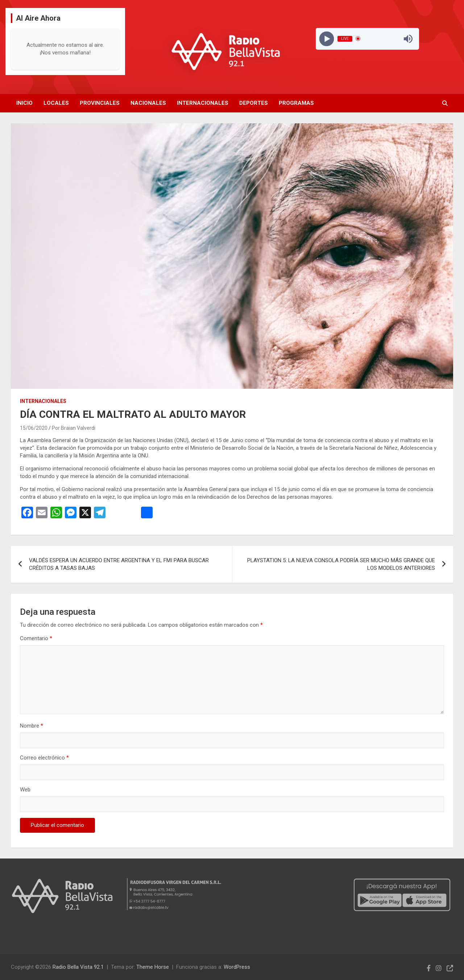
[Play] (326, 39)
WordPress (237, 967)
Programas (296, 103)
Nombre (32, 726)
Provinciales (100, 103)
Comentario (36, 638)
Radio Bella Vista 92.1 (78, 967)
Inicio (24, 103)
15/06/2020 (34, 428)
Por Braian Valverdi (74, 428)
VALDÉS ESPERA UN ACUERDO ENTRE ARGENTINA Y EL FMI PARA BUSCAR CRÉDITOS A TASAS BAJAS (119, 564)
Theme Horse (153, 967)
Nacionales (148, 103)
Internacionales (203, 103)
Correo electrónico (44, 758)
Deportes (254, 103)
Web (25, 790)
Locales (56, 103)
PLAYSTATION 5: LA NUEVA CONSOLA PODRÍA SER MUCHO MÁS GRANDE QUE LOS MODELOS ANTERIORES (341, 564)
